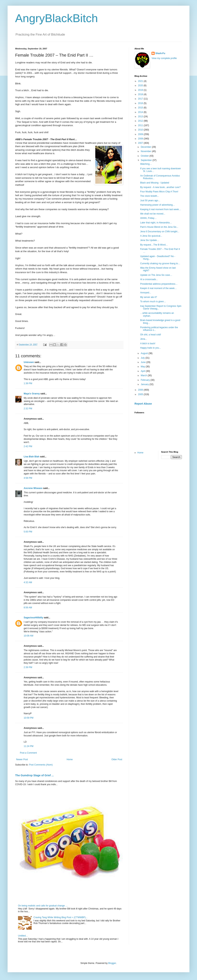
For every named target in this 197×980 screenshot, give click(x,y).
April (143, 371)
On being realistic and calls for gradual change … (43, 906)
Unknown (29, 362)
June (143, 362)
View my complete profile (164, 58)
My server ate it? (149, 297)
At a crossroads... (149, 279)
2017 (141, 99)
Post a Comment (28, 753)
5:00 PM (28, 532)
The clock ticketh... (150, 196)
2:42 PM (28, 446)
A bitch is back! (148, 344)
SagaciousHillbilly (33, 618)
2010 (141, 130)
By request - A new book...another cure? (160, 187)
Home (70, 759)
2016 (141, 103)
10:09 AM (29, 636)
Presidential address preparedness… (159, 284)
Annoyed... (146, 293)
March (144, 375)
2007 (141, 143)
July (143, 358)
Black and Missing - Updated (155, 183)
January (145, 384)
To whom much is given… (153, 302)
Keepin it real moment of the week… (158, 288)
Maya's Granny (32, 394)
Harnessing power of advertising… (158, 205)
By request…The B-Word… (154, 245)
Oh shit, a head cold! (151, 335)
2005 (141, 394)
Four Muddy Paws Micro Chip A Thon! (159, 192)
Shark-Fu (160, 53)
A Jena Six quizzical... (151, 236)
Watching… (146, 164)
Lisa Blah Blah (32, 457)
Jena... (144, 339)
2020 (141, 85)
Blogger (112, 963)
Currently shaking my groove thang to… (160, 263)
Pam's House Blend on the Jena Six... (159, 227)
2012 (141, 121)
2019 (141, 90)
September (147, 160)
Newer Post (22, 759)
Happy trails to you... (150, 348)
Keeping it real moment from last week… (161, 209)
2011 (141, 125)
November (146, 151)
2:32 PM (28, 409)
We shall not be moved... (153, 214)
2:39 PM (28, 667)
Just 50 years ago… (150, 201)
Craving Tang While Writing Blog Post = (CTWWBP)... (61, 917)
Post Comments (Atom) (41, 765)
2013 (141, 117)
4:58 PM (28, 478)
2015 (141, 108)
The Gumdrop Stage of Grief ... (34, 775)
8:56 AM (28, 608)
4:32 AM (28, 582)
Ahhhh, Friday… (148, 218)
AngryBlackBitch (57, 18)
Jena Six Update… (150, 240)
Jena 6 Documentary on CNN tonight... (160, 232)
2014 (141, 112)
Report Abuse (143, 404)
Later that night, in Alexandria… (156, 223)
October (145, 156)
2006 (141, 390)
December (146, 147)
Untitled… (23, 936)
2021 (141, 81)
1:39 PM (28, 383)
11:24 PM (29, 746)
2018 (141, 94)
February (146, 380)
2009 (141, 134)
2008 (141, 139)
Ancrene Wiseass (33, 488)
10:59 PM (29, 718)
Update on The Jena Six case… (156, 275)
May (143, 367)
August (145, 353)
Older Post (117, 759)
